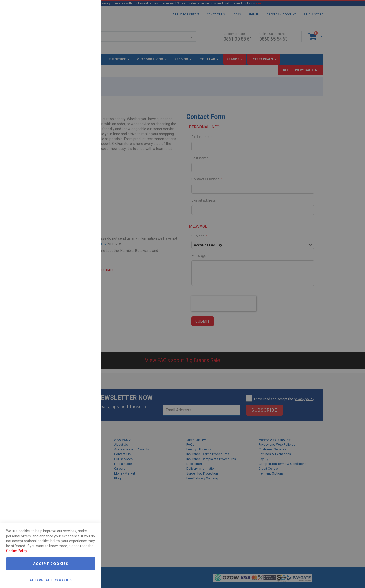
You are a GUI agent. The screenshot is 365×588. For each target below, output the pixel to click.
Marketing (87, 63)
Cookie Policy (17, 551)
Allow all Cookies (51, 580)
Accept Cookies (51, 564)
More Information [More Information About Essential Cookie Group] (81, 41)
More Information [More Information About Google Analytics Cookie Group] (81, 153)
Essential (87, 10)
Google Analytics (87, 127)
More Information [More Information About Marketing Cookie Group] (81, 105)
